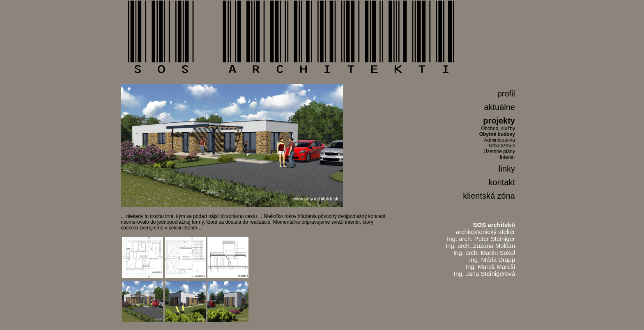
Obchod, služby (498, 128)
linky (507, 169)
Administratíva (499, 140)
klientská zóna (489, 196)
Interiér (507, 157)
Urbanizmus (502, 146)
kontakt (502, 182)
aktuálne (499, 107)
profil (506, 94)
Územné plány (499, 151)
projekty (499, 121)
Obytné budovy (497, 134)
